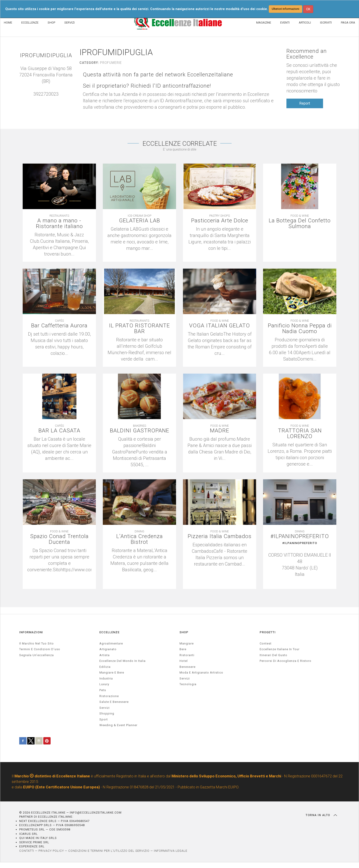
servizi (105, 708)
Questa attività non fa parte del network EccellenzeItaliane (158, 75)
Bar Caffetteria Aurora (59, 326)
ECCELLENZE (30, 23)
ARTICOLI (305, 23)
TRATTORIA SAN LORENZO (300, 434)
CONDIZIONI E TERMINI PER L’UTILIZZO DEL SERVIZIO (109, 851)
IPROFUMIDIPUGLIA (46, 55)
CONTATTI (27, 851)
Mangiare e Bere (112, 673)
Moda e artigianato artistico (201, 673)
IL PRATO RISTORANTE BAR (139, 329)
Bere (183, 649)
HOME (8, 23)
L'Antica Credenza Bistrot (140, 539)
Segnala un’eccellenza (37, 655)
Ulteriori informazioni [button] (286, 9)
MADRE (220, 431)
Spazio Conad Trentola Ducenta (59, 539)
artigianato (108, 649)
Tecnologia (188, 684)
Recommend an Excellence (307, 54)
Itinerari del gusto (273, 655)
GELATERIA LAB (140, 221)
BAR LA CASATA (59, 431)
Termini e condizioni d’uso (40, 649)
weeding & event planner (118, 725)
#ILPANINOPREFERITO (300, 536)
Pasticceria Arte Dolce (220, 221)
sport (104, 719)
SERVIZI (69, 23)
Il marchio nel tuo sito (37, 643)
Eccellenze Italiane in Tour (280, 649)
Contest (266, 643)
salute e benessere (114, 702)
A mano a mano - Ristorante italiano (59, 224)
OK (308, 9)
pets (103, 690)
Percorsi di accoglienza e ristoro (286, 661)
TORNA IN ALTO (321, 815)
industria (106, 678)
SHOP (51, 23)
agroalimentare (111, 643)
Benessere (188, 667)
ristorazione (109, 696)
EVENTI (285, 23)
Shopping (107, 713)
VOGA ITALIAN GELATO (220, 326)
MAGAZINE (264, 23)
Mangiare (187, 643)
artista (105, 655)
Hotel (184, 661)
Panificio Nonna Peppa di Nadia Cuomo (300, 329)
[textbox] (300, 559)
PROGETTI (268, 632)
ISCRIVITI (326, 23)
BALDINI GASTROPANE (140, 431)
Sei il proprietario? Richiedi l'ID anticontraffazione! (147, 86)
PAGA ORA (348, 23)
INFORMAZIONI (31, 632)
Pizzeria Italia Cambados (220, 536)
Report (305, 103)
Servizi (185, 678)
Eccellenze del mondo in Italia (122, 661)
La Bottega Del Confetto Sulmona (300, 224)
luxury (104, 684)
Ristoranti (187, 655)
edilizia (105, 667)
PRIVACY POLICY (51, 851)
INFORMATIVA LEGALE (171, 851)
